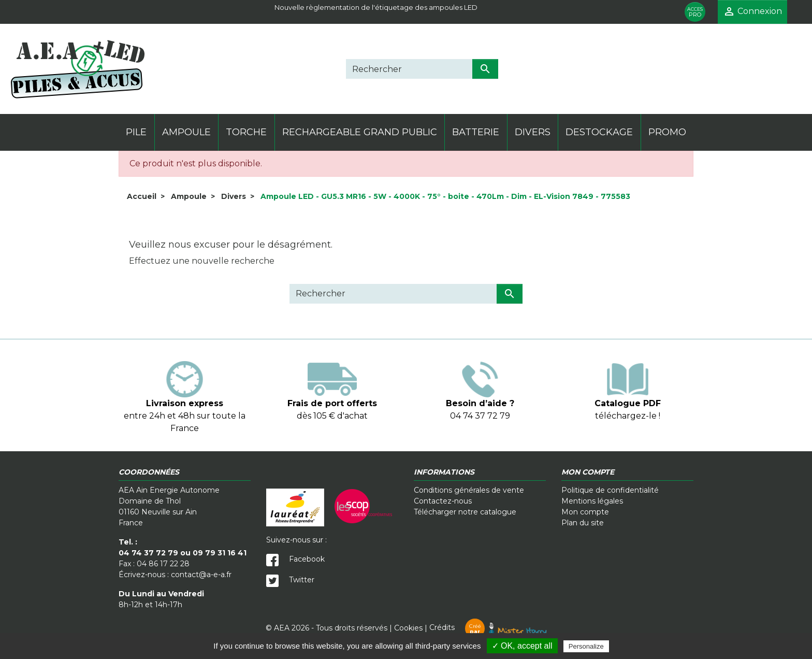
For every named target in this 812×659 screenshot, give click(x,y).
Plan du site (583, 523)
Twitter (290, 580)
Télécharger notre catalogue (465, 512)
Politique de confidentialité (610, 490)
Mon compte (585, 512)
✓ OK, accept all (522, 646)
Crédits (488, 627)
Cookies (408, 627)
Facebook (295, 559)
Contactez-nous (443, 501)
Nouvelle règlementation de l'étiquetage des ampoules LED (376, 7)
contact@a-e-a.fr (201, 575)
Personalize (586, 646)
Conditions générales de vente (469, 490)
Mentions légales (592, 501)
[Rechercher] (409, 69)
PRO (695, 12)
